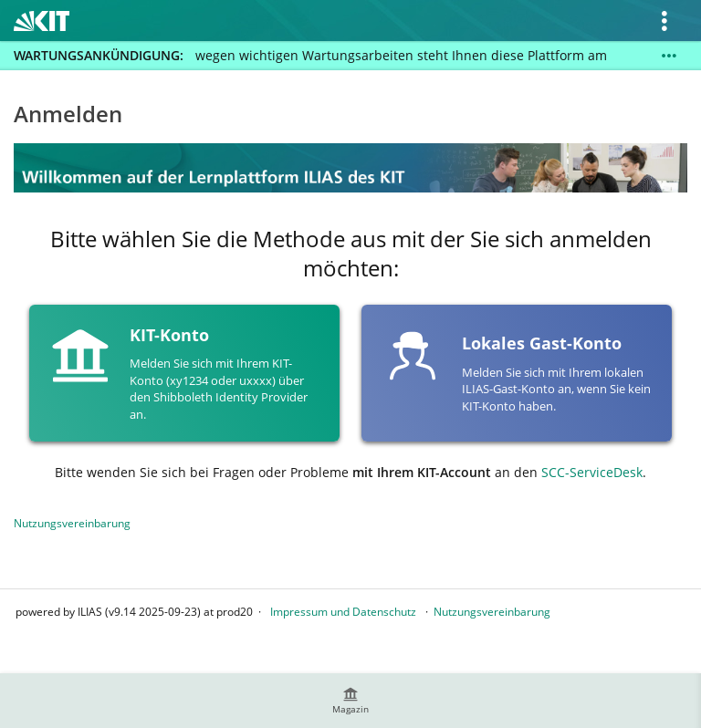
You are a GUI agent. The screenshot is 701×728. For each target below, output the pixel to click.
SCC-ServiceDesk (592, 472)
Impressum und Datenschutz (343, 612)
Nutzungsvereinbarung (72, 523)
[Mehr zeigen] (669, 56)
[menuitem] (350, 701)
